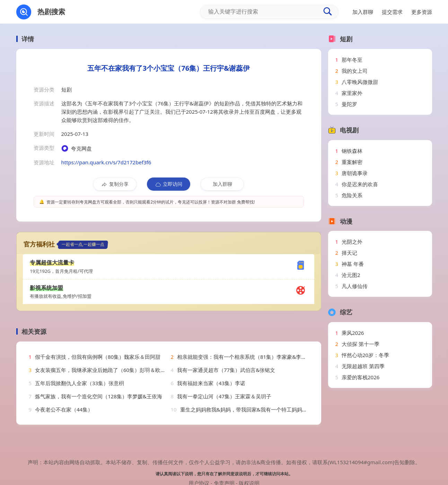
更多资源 (422, 12)
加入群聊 (222, 184)
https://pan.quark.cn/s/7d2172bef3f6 (106, 162)
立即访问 (169, 184)
